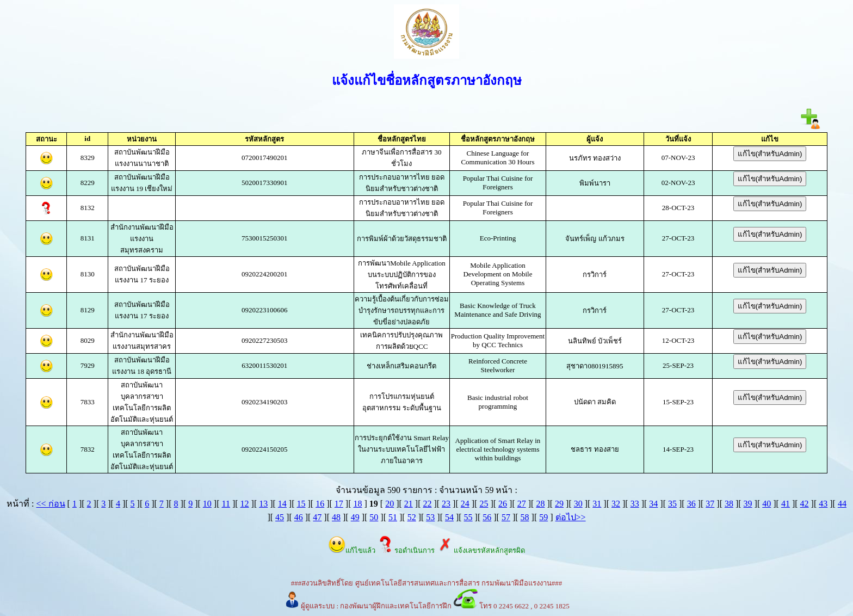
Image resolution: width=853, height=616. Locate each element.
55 (468, 517)
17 (339, 504)
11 (225, 504)
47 (317, 517)
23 (446, 504)
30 (578, 504)
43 (823, 504)
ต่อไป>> (571, 517)
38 (729, 504)
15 (301, 504)
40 (767, 504)
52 (412, 517)
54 (449, 517)
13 (263, 504)
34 (653, 504)
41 (786, 504)
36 (691, 504)
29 (559, 504)
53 (430, 517)
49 (355, 517)
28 (540, 504)
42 (805, 504)
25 (484, 504)
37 (710, 504)
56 (487, 517)
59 (543, 517)
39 (748, 504)
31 (597, 504)
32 (616, 504)
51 (393, 517)
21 (409, 504)
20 (390, 504)
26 (503, 504)
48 (336, 517)
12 (245, 504)
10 (207, 504)
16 (320, 504)
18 (357, 504)
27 (522, 504)
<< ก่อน (51, 504)
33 (635, 504)
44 (842, 504)
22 (427, 504)
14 (282, 504)
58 (525, 517)
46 (299, 517)
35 (672, 504)
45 (280, 517)
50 (374, 517)
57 (506, 517)
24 (465, 504)
